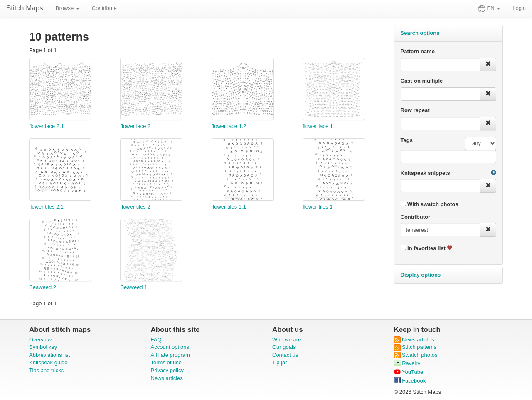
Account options (170, 347)
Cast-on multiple (422, 81)
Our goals (284, 347)
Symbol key (43, 347)
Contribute (104, 8)
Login (519, 8)
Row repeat (415, 110)
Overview (40, 340)
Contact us (285, 355)
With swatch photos (430, 204)
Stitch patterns (415, 347)
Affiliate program (170, 355)
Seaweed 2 (43, 287)
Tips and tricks (46, 370)
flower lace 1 (318, 126)
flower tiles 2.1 (46, 207)
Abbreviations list (49, 355)
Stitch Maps (25, 8)
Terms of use (166, 362)
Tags (407, 140)
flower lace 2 (135, 126)
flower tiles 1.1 (229, 207)
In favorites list (427, 248)
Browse (68, 8)
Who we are (287, 340)
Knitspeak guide (48, 362)
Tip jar (280, 362)
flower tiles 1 (318, 207)
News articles (167, 378)
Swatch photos (416, 355)
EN (489, 9)
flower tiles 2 (135, 207)
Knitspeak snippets (425, 173)
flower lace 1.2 (229, 126)
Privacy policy (167, 370)
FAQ (156, 340)
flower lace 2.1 (47, 126)
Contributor (415, 217)
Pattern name (418, 51)
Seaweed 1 (134, 287)
